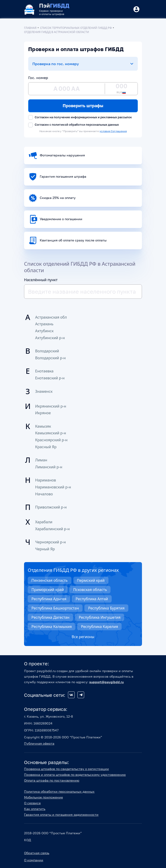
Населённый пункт (41, 280)
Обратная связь (37, 853)
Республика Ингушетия (100, 617)
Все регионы (83, 637)
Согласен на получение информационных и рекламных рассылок (80, 117)
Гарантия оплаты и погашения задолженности (61, 815)
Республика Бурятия (106, 608)
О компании (34, 860)
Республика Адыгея (49, 599)
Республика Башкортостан (55, 608)
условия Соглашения (113, 131)
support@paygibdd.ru (106, 682)
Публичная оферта (39, 743)
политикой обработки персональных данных (85, 125)
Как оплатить (35, 809)
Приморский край (48, 590)
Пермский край (91, 580)
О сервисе (32, 803)
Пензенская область (50, 580)
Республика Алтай (92, 599)
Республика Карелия (99, 627)
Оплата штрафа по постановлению (52, 780)
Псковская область (90, 590)
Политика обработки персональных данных (59, 791)
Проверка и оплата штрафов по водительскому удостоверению (75, 775)
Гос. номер (38, 78)
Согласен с (74, 125)
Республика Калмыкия (52, 627)
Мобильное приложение (43, 797)
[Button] (136, 9)
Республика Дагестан (50, 617)
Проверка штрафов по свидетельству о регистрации (66, 769)
